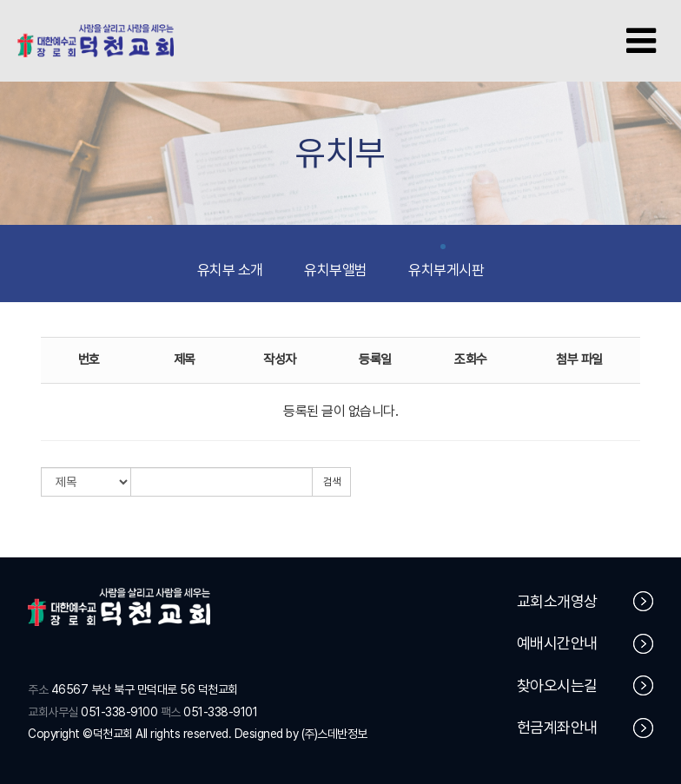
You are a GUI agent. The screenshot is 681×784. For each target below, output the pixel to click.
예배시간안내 (585, 645)
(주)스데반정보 (334, 734)
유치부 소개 (230, 262)
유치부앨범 (336, 262)
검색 (331, 482)
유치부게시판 (446, 262)
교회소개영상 (585, 602)
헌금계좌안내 (585, 729)
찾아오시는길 (585, 686)
